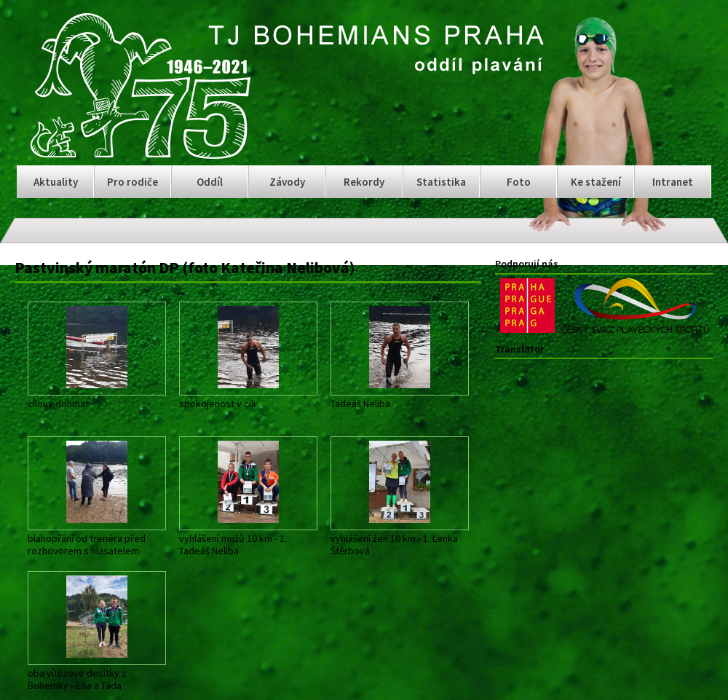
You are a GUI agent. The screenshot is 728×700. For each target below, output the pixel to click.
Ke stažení (596, 182)
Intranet (673, 182)
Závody (287, 182)
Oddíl (210, 182)
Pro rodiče (132, 182)
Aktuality (56, 182)
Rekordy (364, 182)
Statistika (441, 182)
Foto (519, 182)
